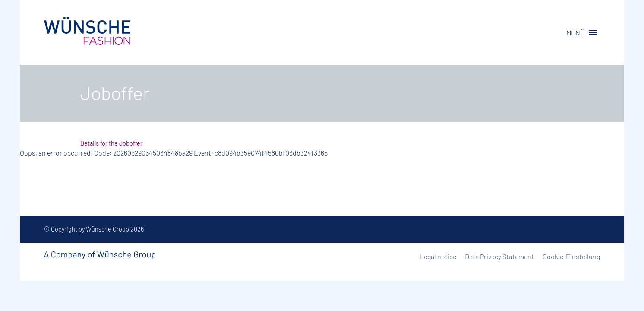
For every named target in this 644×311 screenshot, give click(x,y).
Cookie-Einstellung (571, 256)
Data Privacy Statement (499, 256)
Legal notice (438, 256)
